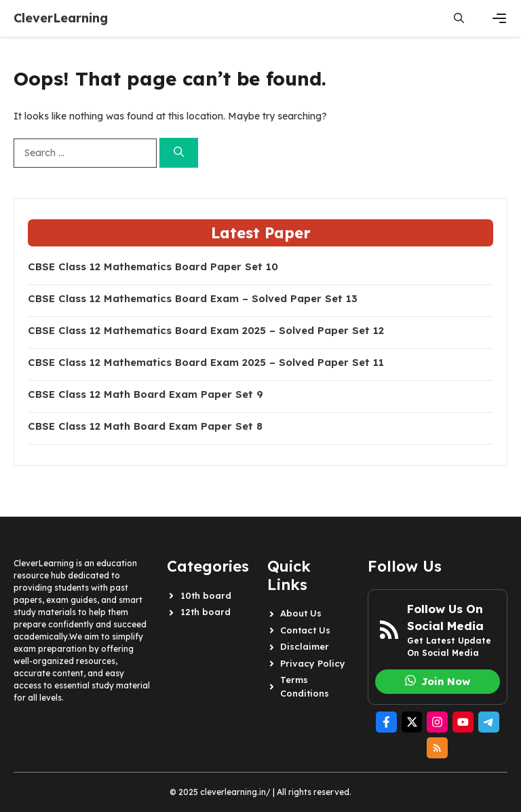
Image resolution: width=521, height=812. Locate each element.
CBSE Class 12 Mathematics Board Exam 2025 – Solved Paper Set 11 (206, 363)
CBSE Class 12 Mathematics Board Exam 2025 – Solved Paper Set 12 (206, 331)
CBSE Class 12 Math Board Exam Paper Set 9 (146, 394)
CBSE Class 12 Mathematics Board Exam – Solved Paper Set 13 (193, 299)
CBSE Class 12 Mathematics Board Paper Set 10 (153, 267)
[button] (459, 18)
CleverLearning (61, 18)
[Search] (179, 153)
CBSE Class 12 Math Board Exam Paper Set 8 (145, 426)
